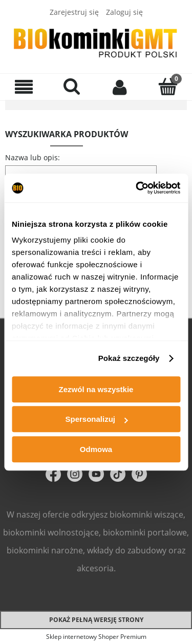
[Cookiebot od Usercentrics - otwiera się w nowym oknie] (137, 188)
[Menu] (24, 87)
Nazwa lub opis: (33, 157)
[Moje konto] (120, 87)
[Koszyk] (168, 86)
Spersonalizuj (96, 419)
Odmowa (96, 449)
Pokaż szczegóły (129, 358)
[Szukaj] (72, 86)
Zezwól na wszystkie (96, 389)
